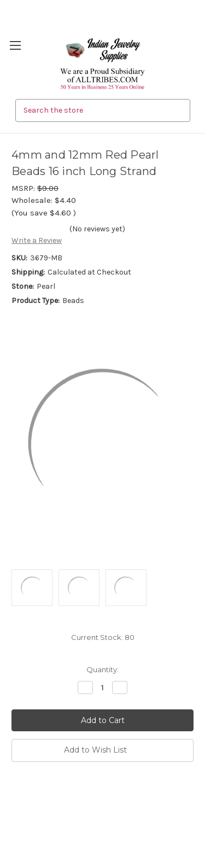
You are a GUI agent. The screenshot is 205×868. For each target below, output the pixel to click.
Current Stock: (103, 637)
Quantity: (102, 669)
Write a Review (37, 240)
